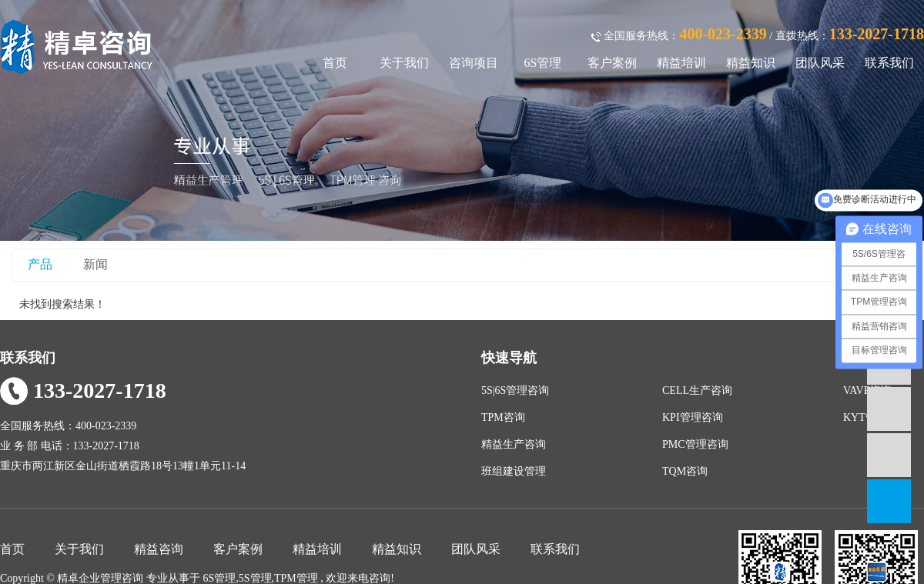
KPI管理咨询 (693, 417)
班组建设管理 (514, 471)
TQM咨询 (685, 471)
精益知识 (751, 63)
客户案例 (612, 63)
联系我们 (889, 63)
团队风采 (820, 63)
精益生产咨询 (514, 444)
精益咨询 (159, 549)
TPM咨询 (503, 417)
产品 (40, 264)
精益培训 (681, 63)
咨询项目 (474, 63)
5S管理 (255, 578)
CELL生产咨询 (697, 390)
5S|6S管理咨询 (515, 390)
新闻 (95, 264)
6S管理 (543, 63)
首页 (335, 63)
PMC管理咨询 (695, 444)
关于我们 (404, 63)
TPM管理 (296, 578)
